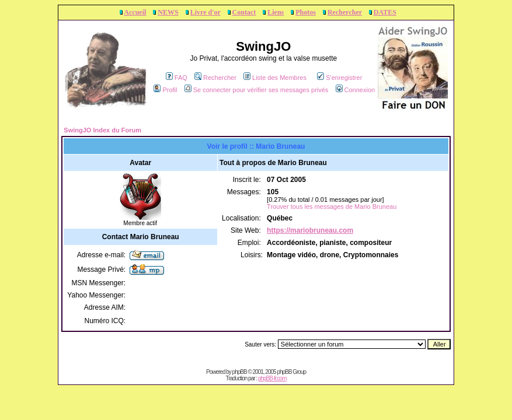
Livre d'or (206, 12)
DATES (385, 12)
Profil (165, 90)
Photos (306, 12)
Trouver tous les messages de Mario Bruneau (332, 206)
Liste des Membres (275, 78)
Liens (276, 12)
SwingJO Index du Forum (102, 130)
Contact (244, 12)
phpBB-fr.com (272, 378)
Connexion (356, 90)
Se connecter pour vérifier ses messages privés (257, 90)
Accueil (135, 12)
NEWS (168, 12)
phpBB (240, 372)
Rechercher (345, 12)
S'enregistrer (339, 78)
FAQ (177, 78)
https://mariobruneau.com (310, 230)
